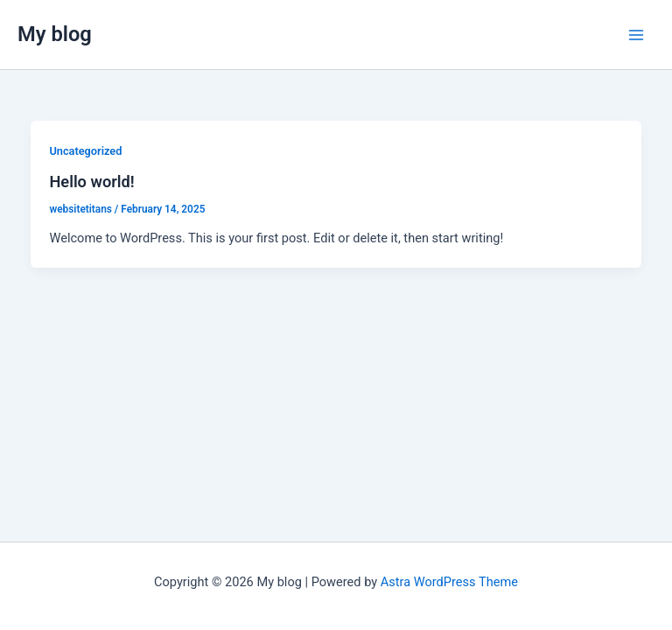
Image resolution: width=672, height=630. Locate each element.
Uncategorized (85, 151)
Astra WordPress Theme (449, 582)
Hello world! (91, 182)
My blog (55, 34)
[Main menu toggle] (636, 35)
